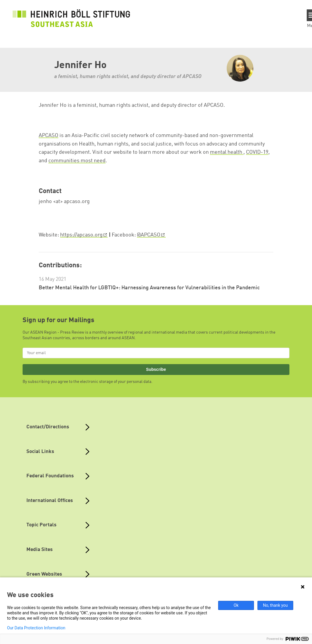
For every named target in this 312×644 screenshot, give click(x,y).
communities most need (77, 161)
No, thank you (275, 605)
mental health (227, 152)
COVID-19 (257, 152)
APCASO (49, 136)
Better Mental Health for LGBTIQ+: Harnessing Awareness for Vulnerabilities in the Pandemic (149, 288)
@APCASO (149, 235)
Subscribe (156, 369)
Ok (236, 605)
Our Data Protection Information (36, 628)
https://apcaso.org (81, 235)
